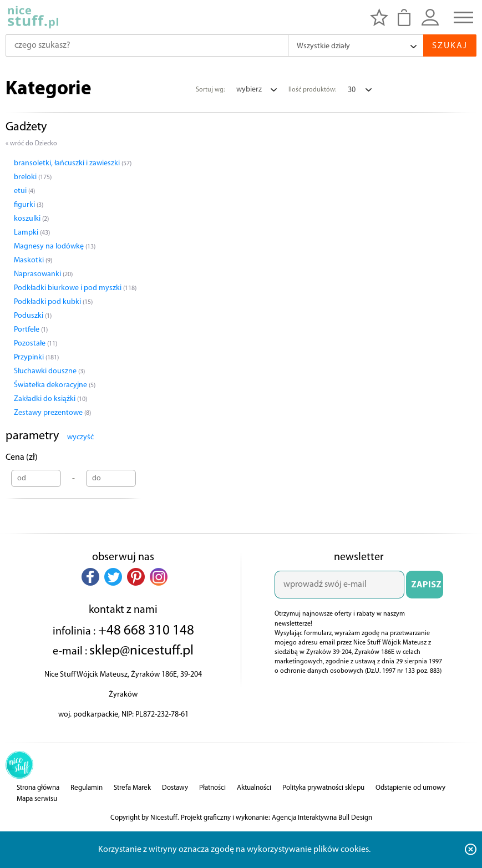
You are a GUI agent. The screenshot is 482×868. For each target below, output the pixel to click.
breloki (33, 177)
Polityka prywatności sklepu (323, 788)
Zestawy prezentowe (52, 413)
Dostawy (175, 788)
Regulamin (87, 788)
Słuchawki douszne (49, 371)
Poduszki (33, 316)
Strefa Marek (132, 788)
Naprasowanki (43, 274)
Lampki (32, 233)
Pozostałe (35, 344)
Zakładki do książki (50, 399)
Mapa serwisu (37, 799)
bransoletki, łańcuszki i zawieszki (73, 163)
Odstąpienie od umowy (410, 788)
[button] (90, 577)
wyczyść (80, 437)
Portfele (31, 330)
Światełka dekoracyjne (55, 385)
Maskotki (33, 260)
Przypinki (36, 357)
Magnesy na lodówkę (55, 247)
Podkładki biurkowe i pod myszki (75, 288)
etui (24, 191)
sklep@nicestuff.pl (141, 651)
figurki (29, 205)
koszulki (31, 219)
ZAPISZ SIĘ (426, 590)
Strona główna (38, 788)
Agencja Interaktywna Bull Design (322, 818)
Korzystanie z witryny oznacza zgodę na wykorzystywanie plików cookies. (234, 850)
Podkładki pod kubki (53, 302)
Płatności (212, 788)
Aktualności (254, 788)
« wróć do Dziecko (31, 144)
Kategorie (49, 90)
